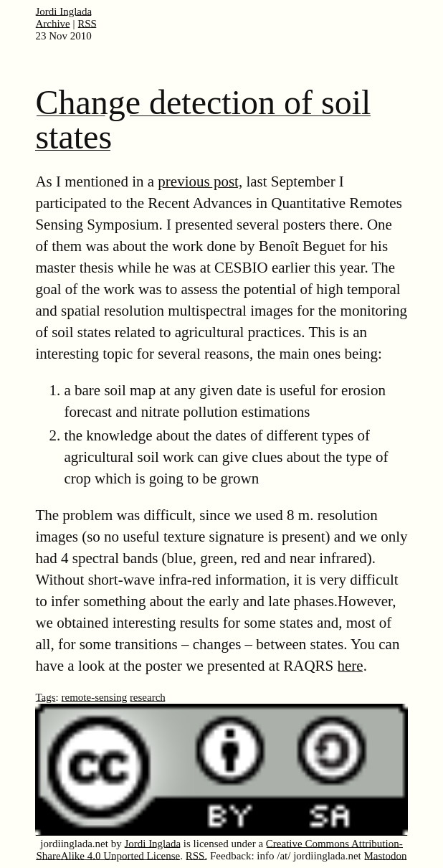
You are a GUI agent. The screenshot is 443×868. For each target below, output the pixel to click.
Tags (45, 697)
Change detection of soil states (203, 119)
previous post (198, 181)
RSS (87, 24)
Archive (52, 24)
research (148, 697)
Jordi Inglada (63, 11)
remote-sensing (94, 697)
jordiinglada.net (74, 844)
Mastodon (386, 856)
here (351, 666)
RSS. (196, 856)
